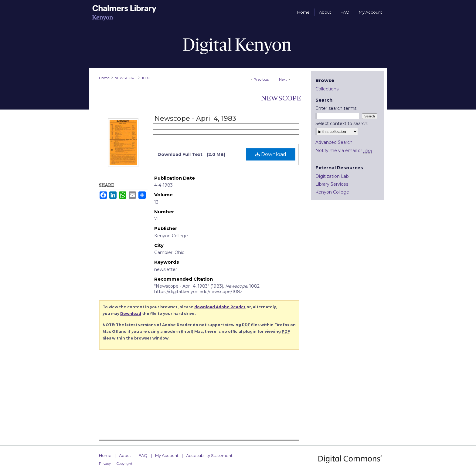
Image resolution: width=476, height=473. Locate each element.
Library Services (332, 184)
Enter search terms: (336, 108)
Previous (261, 79)
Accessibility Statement (209, 455)
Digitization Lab (332, 176)
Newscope (281, 98)
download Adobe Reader (220, 307)
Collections (327, 89)
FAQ (143, 455)
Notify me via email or (344, 150)
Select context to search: (342, 123)
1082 (146, 78)
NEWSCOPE (126, 78)
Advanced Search (334, 142)
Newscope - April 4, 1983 (195, 118)
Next (283, 79)
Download (271, 154)
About (125, 455)
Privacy (105, 464)
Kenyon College (332, 192)
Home (104, 78)
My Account (167, 455)
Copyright (124, 464)
